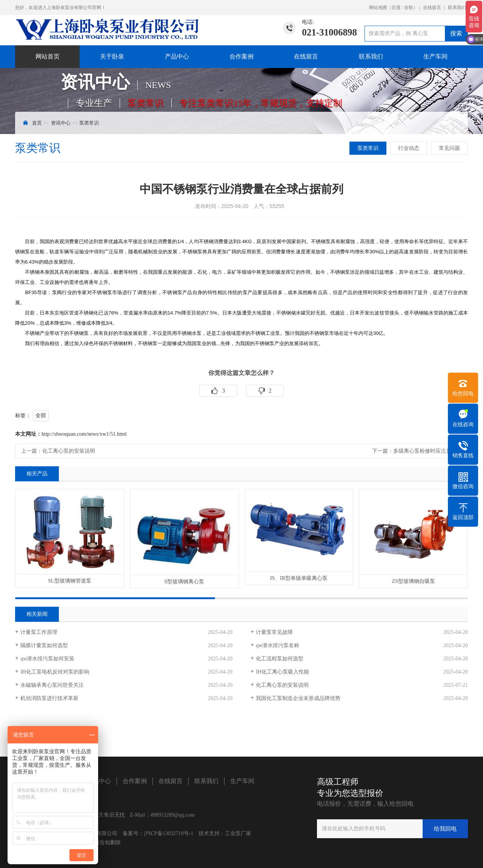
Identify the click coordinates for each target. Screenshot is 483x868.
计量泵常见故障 (274, 632)
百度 (396, 8)
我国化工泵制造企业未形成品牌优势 (298, 698)
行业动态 (409, 148)
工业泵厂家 (238, 833)
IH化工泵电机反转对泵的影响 (55, 672)
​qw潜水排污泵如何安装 (47, 659)
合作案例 (241, 56)
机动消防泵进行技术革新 (49, 698)
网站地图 (378, 8)
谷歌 (409, 8)
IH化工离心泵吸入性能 (282, 672)
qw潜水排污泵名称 (278, 645)
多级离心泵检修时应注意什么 (428, 451)
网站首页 (48, 56)
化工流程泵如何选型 (280, 659)
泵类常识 (89, 123)
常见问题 (449, 148)
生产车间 (435, 56)
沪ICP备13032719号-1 (168, 833)
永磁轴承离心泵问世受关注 (52, 685)
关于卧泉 (112, 56)
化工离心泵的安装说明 (69, 451)
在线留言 (432, 8)
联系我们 (457, 8)
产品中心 (177, 56)
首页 (37, 123)
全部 (41, 415)
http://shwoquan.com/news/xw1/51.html (84, 434)
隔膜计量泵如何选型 (44, 645)
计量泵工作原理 (39, 632)
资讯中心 (61, 123)
